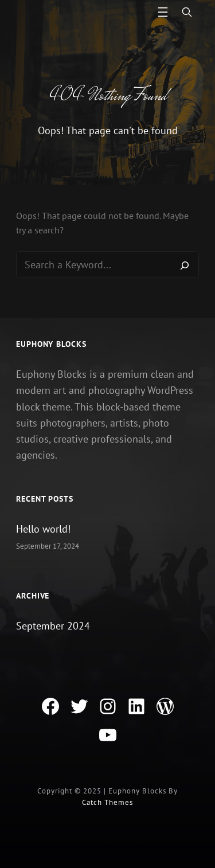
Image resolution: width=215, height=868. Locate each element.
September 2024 (53, 626)
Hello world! (43, 529)
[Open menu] (163, 12)
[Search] (185, 265)
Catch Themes (107, 802)
